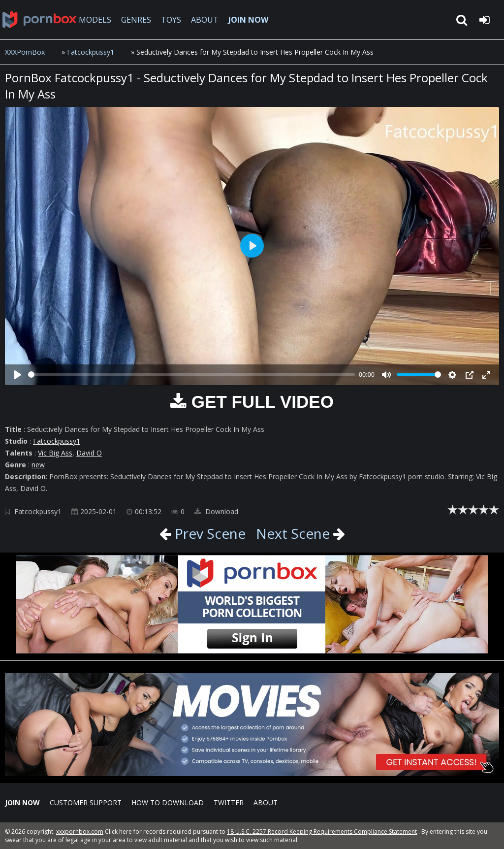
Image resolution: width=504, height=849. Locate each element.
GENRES (136, 20)
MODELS (95, 20)
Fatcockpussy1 (91, 52)
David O (89, 453)
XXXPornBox (25, 52)
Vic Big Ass (55, 453)
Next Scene (293, 533)
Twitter (229, 802)
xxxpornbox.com (80, 832)
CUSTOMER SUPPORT (86, 802)
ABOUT (205, 20)
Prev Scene (208, 533)
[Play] (18, 375)
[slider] (191, 375)
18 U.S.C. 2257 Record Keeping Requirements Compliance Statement (322, 832)
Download (216, 511)
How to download (168, 802)
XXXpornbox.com (39, 20)
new (38, 465)
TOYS (171, 20)
